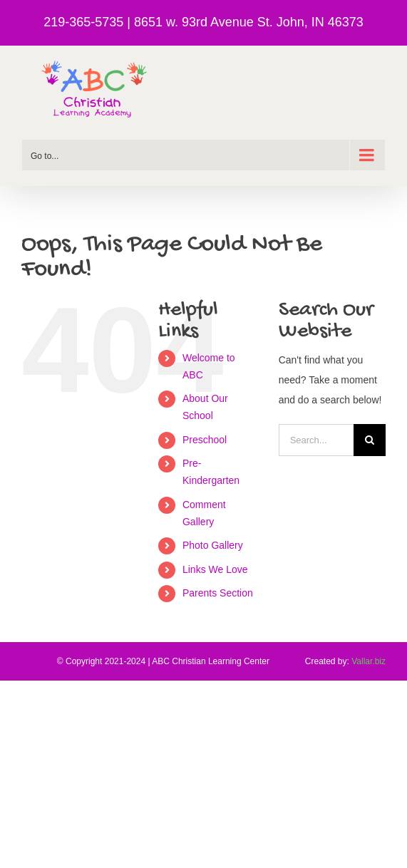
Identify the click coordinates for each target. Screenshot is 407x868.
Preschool (205, 440)
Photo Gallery (213, 545)
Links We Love (215, 569)
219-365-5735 (83, 22)
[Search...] (316, 440)
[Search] (370, 440)
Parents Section (218, 593)
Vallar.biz (369, 661)
